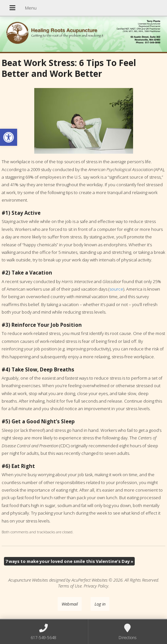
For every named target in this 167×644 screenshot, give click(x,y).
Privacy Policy (96, 586)
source (116, 289)
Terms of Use (70, 586)
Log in (100, 604)
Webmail (70, 604)
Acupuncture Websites (28, 580)
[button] (9, 137)
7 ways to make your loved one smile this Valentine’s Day (69, 561)
